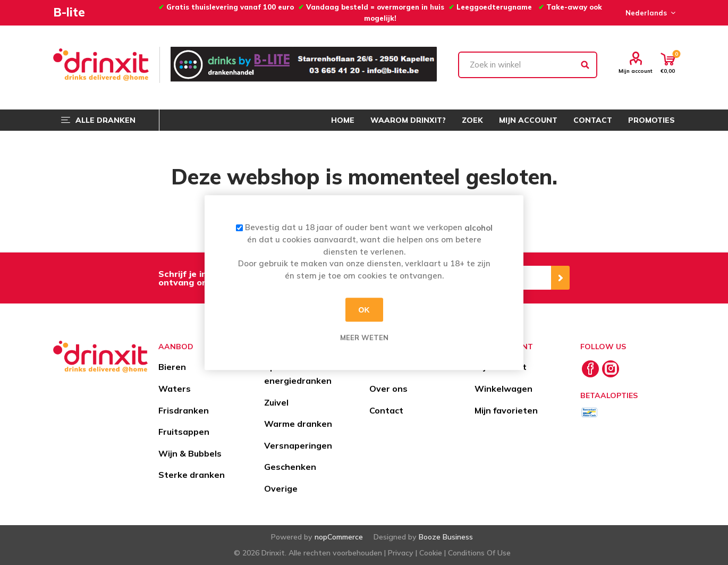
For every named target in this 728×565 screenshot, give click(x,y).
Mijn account (636, 71)
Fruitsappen (184, 432)
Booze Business (446, 537)
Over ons (388, 389)
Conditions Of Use (479, 553)
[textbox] (528, 65)
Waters (175, 389)
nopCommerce (339, 537)
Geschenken (290, 467)
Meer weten (364, 338)
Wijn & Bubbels (190, 453)
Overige (281, 488)
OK (364, 310)
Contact (386, 410)
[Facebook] (590, 369)
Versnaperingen (298, 445)
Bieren (172, 367)
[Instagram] (611, 369)
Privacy (401, 553)
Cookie (431, 553)
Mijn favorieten (506, 410)
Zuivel (276, 402)
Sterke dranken (192, 475)
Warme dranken (298, 424)
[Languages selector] (649, 13)
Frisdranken (184, 410)
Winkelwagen (503, 389)
